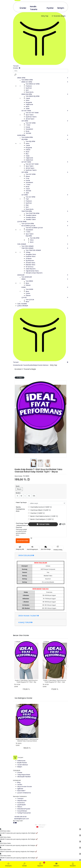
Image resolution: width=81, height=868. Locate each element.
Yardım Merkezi (43, 365)
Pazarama (21, 803)
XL (29, 496)
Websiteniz (24, 809)
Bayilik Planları (22, 763)
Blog (19, 782)
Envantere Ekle (23, 541)
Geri (20, 378)
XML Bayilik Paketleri (24, 777)
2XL (34, 496)
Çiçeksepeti (21, 805)
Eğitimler (20, 789)
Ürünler (16, 365)
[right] (67, 666)
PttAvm (20, 807)
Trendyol (20, 799)
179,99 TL (26, 689)
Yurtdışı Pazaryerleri (24, 813)
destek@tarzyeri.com (22, 819)
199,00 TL (22, 480)
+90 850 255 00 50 (20, 817)
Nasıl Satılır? (21, 791)
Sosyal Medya (22, 811)
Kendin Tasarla (23, 365)
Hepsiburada (22, 801)
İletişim (36, 365)
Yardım (20, 785)
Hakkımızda (21, 761)
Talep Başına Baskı (24, 775)
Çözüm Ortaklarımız (24, 793)
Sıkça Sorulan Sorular (25, 787)
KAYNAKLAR (17, 780)
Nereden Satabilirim (20, 796)
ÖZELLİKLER (17, 771)
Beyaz (19, 489)
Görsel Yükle (43, 524)
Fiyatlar (31, 365)
